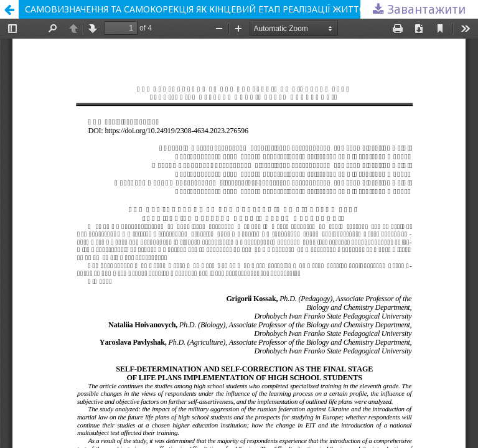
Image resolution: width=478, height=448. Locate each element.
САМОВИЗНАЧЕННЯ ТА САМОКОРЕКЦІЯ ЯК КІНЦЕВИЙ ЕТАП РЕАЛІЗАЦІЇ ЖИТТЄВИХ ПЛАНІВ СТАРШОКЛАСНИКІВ (251, 9)
